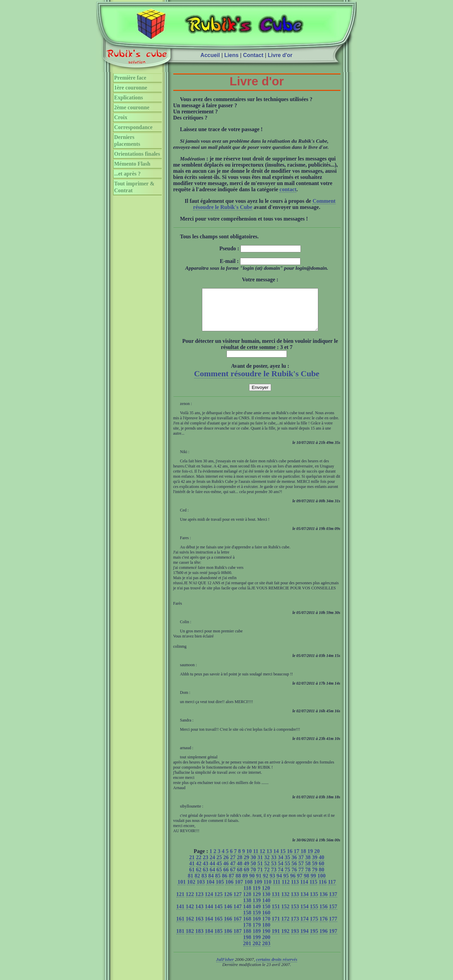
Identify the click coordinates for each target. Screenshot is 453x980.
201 (247, 951)
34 (281, 865)
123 (200, 902)
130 (266, 902)
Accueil (210, 55)
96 (293, 884)
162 (190, 927)
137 (333, 902)
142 (190, 915)
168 (247, 927)
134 (305, 902)
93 (273, 884)
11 (256, 859)
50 (253, 872)
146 (228, 915)
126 (228, 902)
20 (317, 859)
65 (219, 878)
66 (226, 878)
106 (229, 890)
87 (232, 884)
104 (210, 890)
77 (301, 878)
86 (225, 884)
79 (315, 878)
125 (219, 902)
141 (180, 915)
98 (307, 884)
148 (247, 915)
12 (262, 859)
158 (247, 921)
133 (295, 902)
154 (305, 915)
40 (322, 865)
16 (290, 859)
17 (296, 859)
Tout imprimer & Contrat (134, 187)
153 (295, 915)
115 (313, 890)
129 (257, 902)
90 (252, 884)
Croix (121, 117)
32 (267, 865)
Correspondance (134, 127)
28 (240, 865)
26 (226, 865)
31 (260, 865)
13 (269, 859)
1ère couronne (131, 88)
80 (322, 878)
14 (276, 859)
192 (286, 939)
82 (198, 884)
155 (314, 915)
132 (286, 902)
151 (276, 915)
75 (288, 878)
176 (324, 927)
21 (192, 865)
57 (301, 872)
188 (247, 939)
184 (209, 939)
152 (286, 915)
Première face (130, 78)
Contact (253, 55)
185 (219, 939)
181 (180, 939)
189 (257, 939)
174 (305, 927)
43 (206, 872)
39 (315, 865)
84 (211, 884)
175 (314, 927)
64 (213, 878)
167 (238, 927)
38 (308, 865)
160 (266, 921)
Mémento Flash (132, 164)
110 (267, 890)
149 (257, 915)
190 (266, 939)
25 (219, 865)
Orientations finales (137, 154)
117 (332, 890)
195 (314, 939)
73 (274, 878)
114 (304, 890)
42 (199, 872)
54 (281, 872)
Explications (129, 97)
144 (209, 915)
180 (266, 933)
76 (294, 878)
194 (305, 939)
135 (314, 902)
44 (213, 872)
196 (324, 939)
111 (277, 890)
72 (267, 878)
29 (247, 865)
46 (226, 872)
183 (200, 939)
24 (213, 865)
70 (253, 878)
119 (257, 896)
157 (333, 915)
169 (257, 927)
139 (257, 908)
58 (308, 872)
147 (238, 915)
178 (247, 933)
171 (276, 927)
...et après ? (128, 174)
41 (192, 872)
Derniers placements (127, 141)
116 (323, 890)
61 (192, 878)
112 (286, 890)
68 (240, 878)
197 (333, 939)
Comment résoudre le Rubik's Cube (257, 382)
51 (260, 872)
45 (219, 872)
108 (248, 890)
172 (286, 927)
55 (288, 872)
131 (276, 902)
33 (274, 865)
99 (313, 884)
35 (288, 865)
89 (245, 884)
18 (303, 859)
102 (191, 890)
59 (315, 872)
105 (220, 890)
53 (274, 872)
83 (204, 884)
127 (238, 902)
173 (295, 927)
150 (266, 915)
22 (199, 865)
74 (281, 878)
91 (259, 884)
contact (288, 189)
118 (247, 896)
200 (266, 945)
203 (266, 951)
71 (260, 878)
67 (233, 878)
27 (233, 865)
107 (239, 890)
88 (238, 884)
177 (333, 927)
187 (238, 939)
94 (279, 884)
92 (266, 884)
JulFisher (225, 968)
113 (295, 890)
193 (295, 939)
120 (266, 896)
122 (190, 902)
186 (228, 939)
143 (200, 915)
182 (190, 939)
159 (257, 921)
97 (300, 884)
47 (233, 872)
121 (180, 902)
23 (206, 865)
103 (201, 890)
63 (206, 878)
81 (191, 884)
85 (218, 884)
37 (301, 865)
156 (324, 915)
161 (180, 927)
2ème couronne (132, 107)
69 (247, 878)
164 (209, 927)
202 (257, 951)
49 (247, 872)
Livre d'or (280, 55)
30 (253, 865)
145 (219, 915)
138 (247, 908)
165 (219, 927)
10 (249, 859)
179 (257, 933)
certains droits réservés (277, 968)
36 (294, 865)
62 (199, 878)
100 (322, 884)
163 (200, 927)
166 (228, 927)
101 (181, 890)
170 (266, 927)
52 (267, 872)
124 (209, 902)
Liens (232, 55)
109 (258, 890)
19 (310, 859)
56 (294, 872)
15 (283, 859)
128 (247, 902)
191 (276, 939)
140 (266, 908)
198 (247, 945)
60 (322, 872)
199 (257, 945)
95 (286, 884)
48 (240, 872)
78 (308, 878)
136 (324, 902)
